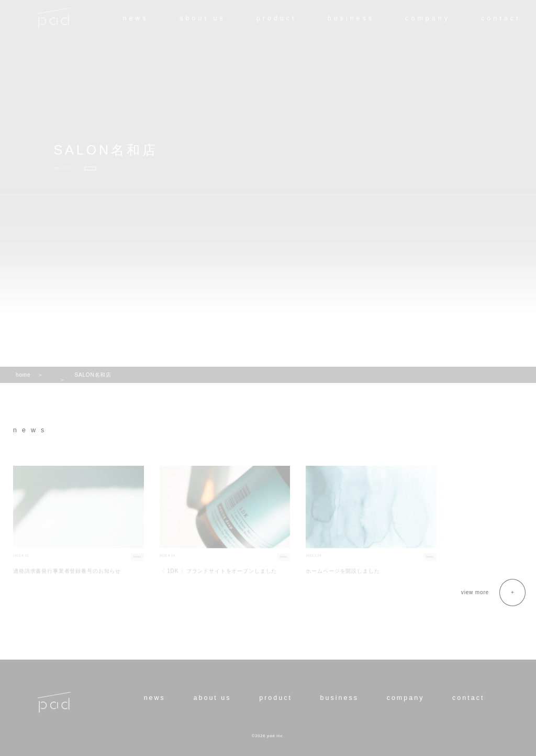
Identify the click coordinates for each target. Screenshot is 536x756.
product (277, 18)
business (351, 18)
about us (203, 18)
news (135, 18)
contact (501, 18)
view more (475, 592)
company (428, 18)
